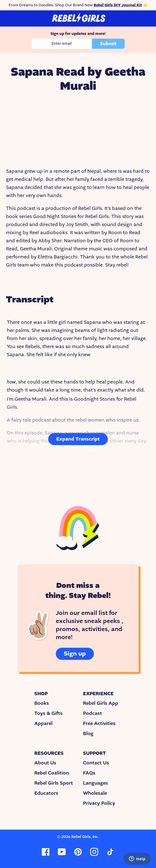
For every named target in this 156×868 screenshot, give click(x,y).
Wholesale (95, 793)
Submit (108, 44)
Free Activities (99, 724)
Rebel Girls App (101, 703)
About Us (45, 763)
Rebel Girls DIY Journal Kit (118, 5)
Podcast (93, 713)
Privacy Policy (99, 803)
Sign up (75, 654)
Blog (88, 734)
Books (42, 703)
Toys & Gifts (48, 713)
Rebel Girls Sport (54, 783)
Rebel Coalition (52, 773)
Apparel (43, 724)
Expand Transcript (78, 439)
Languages (96, 783)
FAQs (89, 773)
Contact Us (96, 763)
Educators (46, 793)
